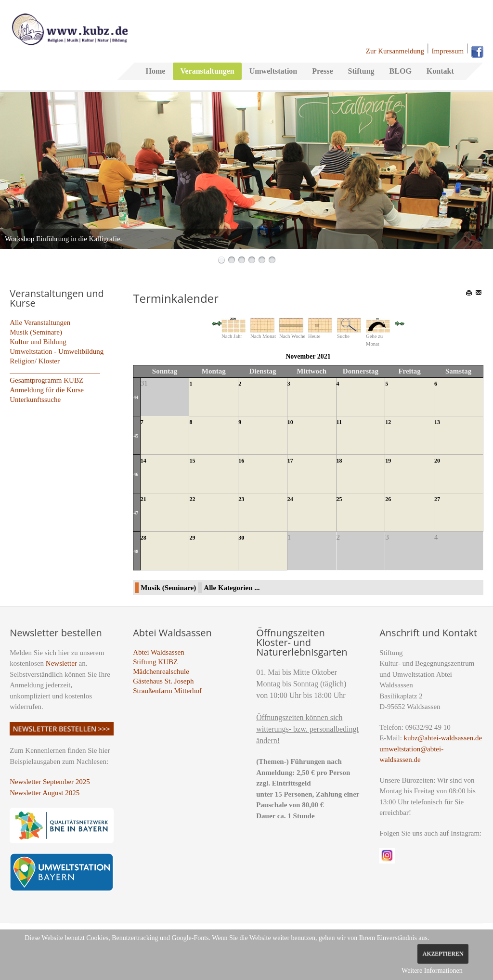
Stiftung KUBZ (155, 662)
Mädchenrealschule (161, 671)
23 (241, 499)
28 (143, 538)
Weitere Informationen (432, 971)
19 (388, 461)
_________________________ (55, 371)
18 (339, 461)
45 (136, 436)
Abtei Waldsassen (158, 652)
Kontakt (440, 71)
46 (136, 474)
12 (388, 422)
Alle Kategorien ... (232, 588)
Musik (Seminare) (36, 332)
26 (388, 499)
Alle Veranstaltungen (40, 322)
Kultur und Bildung (38, 342)
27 (437, 499)
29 (192, 538)
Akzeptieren (443, 954)
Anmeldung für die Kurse (47, 390)
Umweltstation (273, 71)
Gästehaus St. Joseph (163, 681)
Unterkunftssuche (35, 400)
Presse (322, 71)
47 (136, 513)
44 (136, 397)
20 (437, 461)
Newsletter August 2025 (45, 793)
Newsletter (61, 663)
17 (290, 461)
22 (192, 499)
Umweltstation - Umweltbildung (57, 351)
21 (143, 499)
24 (290, 499)
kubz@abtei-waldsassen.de (443, 738)
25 (339, 499)
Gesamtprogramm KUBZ (46, 380)
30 (241, 538)
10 (290, 422)
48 (136, 551)
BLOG (401, 71)
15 (192, 461)
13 (437, 422)
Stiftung (361, 71)
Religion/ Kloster (35, 361)
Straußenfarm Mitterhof (167, 691)
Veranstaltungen (207, 71)
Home (156, 71)
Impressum (448, 51)
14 (143, 461)
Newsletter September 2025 (50, 782)
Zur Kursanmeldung (395, 51)
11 (339, 422)
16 (241, 461)
